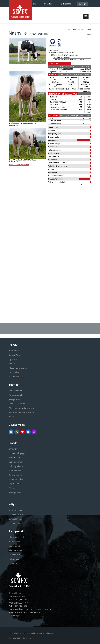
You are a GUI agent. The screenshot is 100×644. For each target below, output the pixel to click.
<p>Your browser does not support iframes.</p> (50, 165)
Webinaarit (14, 563)
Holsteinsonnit (15, 391)
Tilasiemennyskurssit (18, 368)
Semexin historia (16, 515)
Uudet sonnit (15, 546)
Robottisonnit (15, 471)
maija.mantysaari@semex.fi (28, 612)
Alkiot (11, 417)
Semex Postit (15, 555)
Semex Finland (15, 519)
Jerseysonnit (14, 399)
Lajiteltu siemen (16, 462)
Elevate (12, 364)
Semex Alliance (16, 510)
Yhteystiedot (14, 523)
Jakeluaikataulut (16, 550)
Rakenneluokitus (16, 377)
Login (83, 4)
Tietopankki (14, 559)
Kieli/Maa (66, 4)
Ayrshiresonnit (15, 395)
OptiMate (13, 359)
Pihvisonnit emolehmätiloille (22, 412)
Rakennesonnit (15, 475)
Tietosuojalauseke (30, 638)
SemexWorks (15, 355)
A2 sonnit (13, 488)
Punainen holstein (17, 479)
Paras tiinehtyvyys (17, 453)
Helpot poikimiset (17, 466)
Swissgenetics (15, 492)
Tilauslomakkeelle (17, 537)
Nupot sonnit (15, 484)
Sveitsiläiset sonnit (17, 404)
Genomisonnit (15, 458)
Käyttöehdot (15, 638)
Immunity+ (14, 351)
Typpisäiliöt (14, 372)
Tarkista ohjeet (14, 616)
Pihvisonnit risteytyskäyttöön (22, 408)
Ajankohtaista (15, 542)
